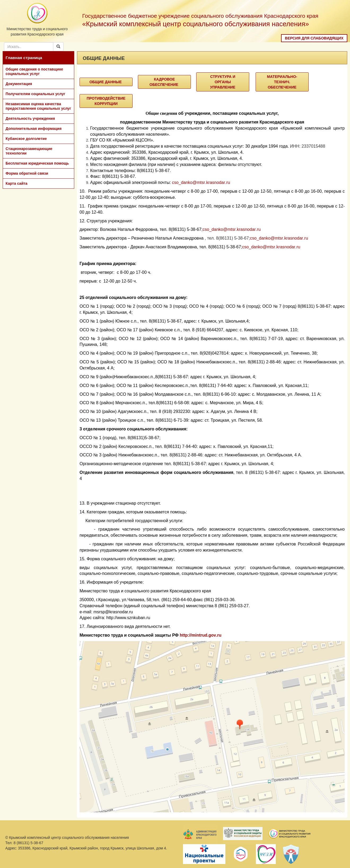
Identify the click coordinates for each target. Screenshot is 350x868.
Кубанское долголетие (26, 139)
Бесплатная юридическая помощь (37, 163)
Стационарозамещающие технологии (29, 151)
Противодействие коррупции (106, 101)
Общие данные (106, 82)
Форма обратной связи (27, 173)
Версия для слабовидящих (314, 38)
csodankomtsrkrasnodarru (201, 182)
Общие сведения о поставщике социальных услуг (34, 71)
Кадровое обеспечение (164, 82)
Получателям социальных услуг (35, 94)
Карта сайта (16, 183)
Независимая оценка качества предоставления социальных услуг (38, 106)
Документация (19, 84)
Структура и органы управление (223, 82)
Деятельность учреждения (30, 118)
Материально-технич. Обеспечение (282, 82)
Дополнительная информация (34, 129)
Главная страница (24, 58)
